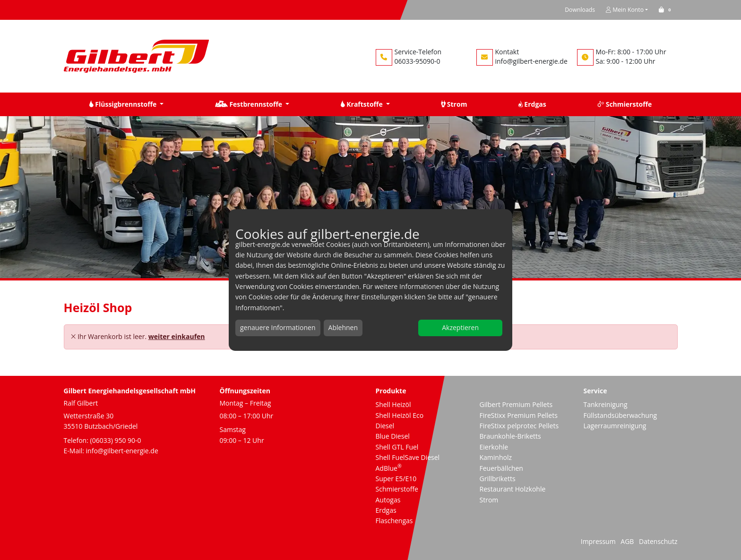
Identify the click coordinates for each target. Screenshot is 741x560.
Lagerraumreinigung (615, 426)
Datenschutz (658, 541)
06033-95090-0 (418, 61)
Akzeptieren (460, 327)
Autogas (388, 500)
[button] (666, 10)
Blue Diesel (393, 436)
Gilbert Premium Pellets (516, 404)
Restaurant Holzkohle (513, 489)
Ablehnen (343, 327)
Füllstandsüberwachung (620, 415)
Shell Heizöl (393, 404)
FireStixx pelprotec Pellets (519, 426)
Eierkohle (494, 447)
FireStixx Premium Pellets (519, 415)
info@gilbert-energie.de (531, 61)
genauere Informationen (278, 327)
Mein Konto (625, 10)
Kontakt (507, 52)
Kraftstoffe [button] (363, 104)
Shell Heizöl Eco (400, 415)
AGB (627, 541)
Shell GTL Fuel (397, 447)
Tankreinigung (606, 404)
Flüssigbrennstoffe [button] (124, 104)
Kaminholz (496, 457)
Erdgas (386, 510)
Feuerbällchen (501, 468)
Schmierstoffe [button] (625, 104)
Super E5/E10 (396, 479)
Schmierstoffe (397, 489)
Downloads (580, 10)
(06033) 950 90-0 (116, 440)
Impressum (598, 541)
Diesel (385, 426)
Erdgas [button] (532, 104)
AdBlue (389, 468)
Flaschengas (394, 521)
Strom (489, 500)
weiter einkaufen (177, 336)
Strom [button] (454, 104)
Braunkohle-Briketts (510, 436)
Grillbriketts (498, 479)
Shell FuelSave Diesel (408, 457)
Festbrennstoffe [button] (250, 104)
